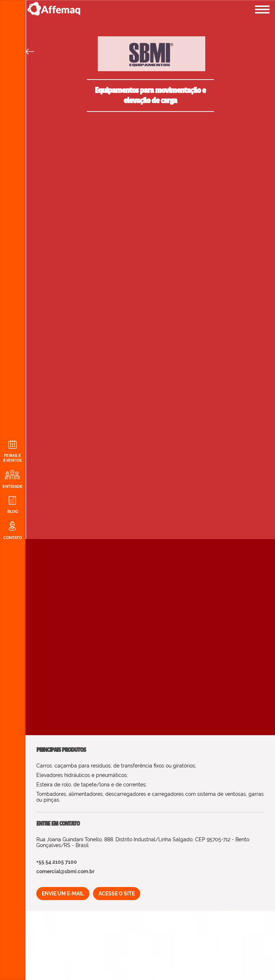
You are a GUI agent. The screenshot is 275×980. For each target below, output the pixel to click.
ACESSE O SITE (117, 894)
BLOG (12, 505)
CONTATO (12, 531)
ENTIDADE (12, 479)
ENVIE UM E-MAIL (63, 894)
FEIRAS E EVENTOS (12, 451)
